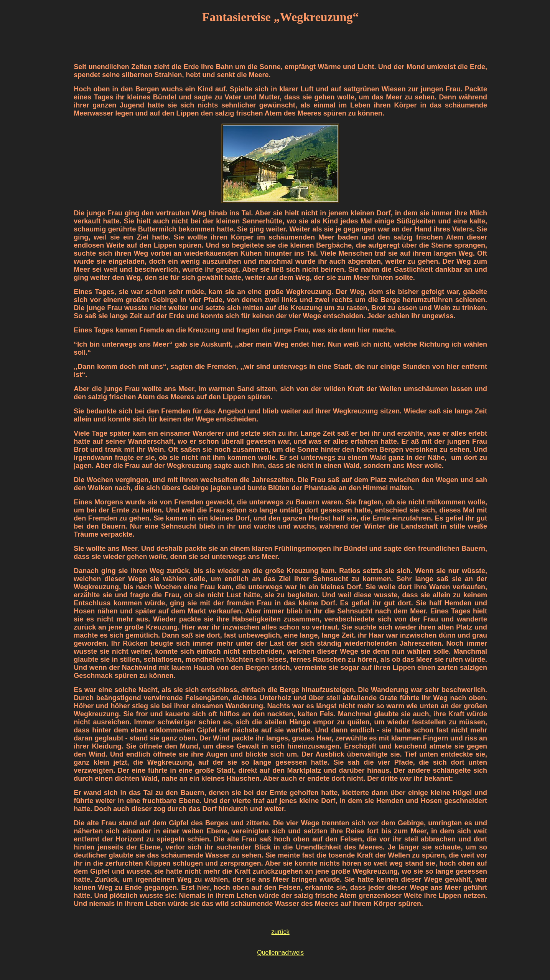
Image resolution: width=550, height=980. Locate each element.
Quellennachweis (280, 953)
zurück (281, 932)
